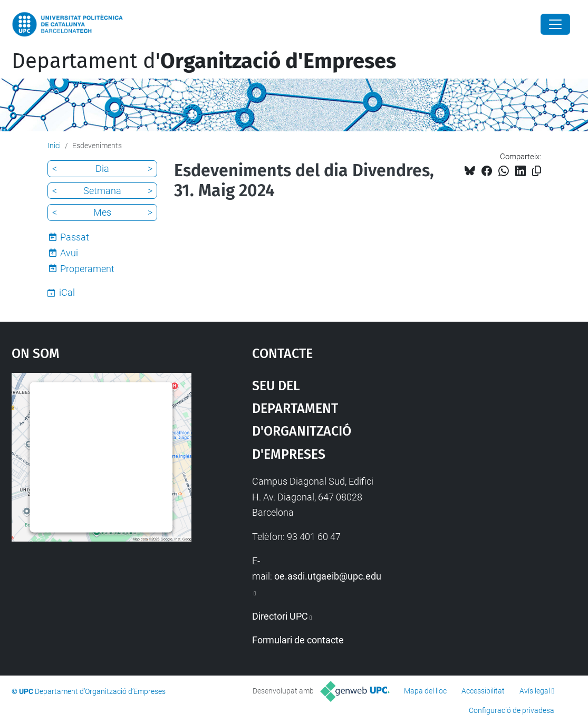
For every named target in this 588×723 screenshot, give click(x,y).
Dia (102, 168)
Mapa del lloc (425, 691)
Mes (102, 212)
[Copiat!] (537, 171)
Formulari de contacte (298, 640)
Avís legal (535, 691)
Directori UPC (280, 616)
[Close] (555, 24)
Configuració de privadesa (512, 710)
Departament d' (204, 61)
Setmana (102, 191)
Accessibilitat (483, 691)
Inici (54, 146)
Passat (75, 237)
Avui (69, 253)
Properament (87, 269)
